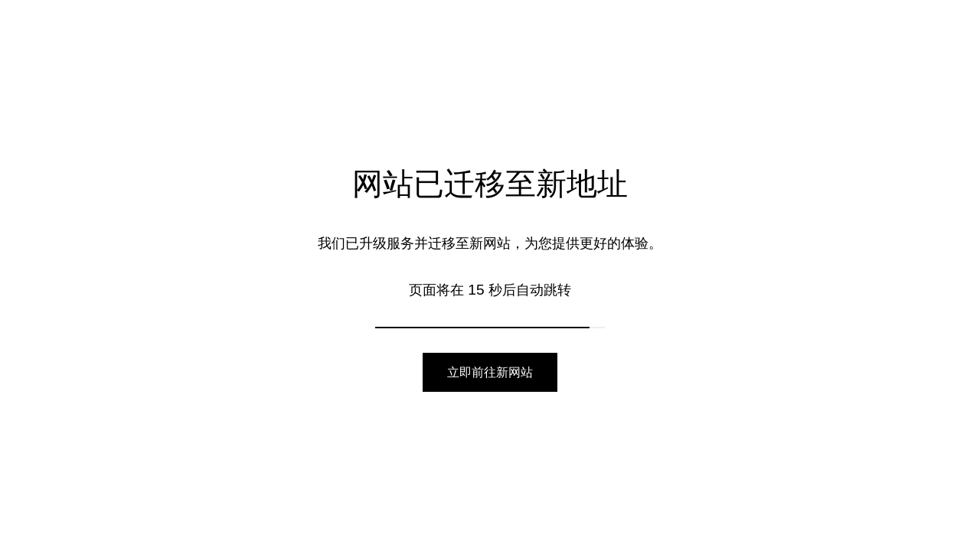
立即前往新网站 (490, 372)
